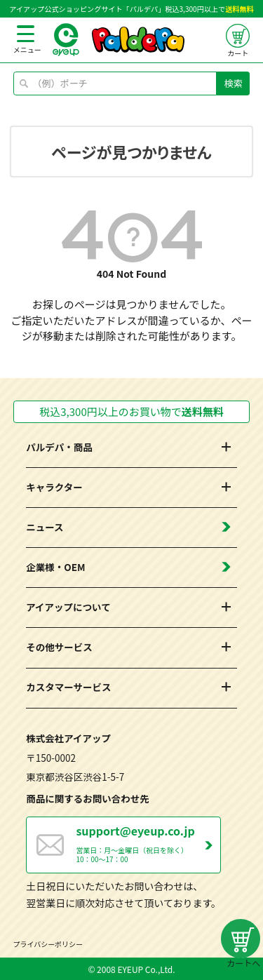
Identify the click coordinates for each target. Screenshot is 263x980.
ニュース (45, 527)
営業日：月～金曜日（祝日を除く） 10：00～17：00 (148, 843)
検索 (234, 83)
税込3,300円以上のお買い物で (131, 411)
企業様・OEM (55, 567)
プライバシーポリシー (48, 944)
